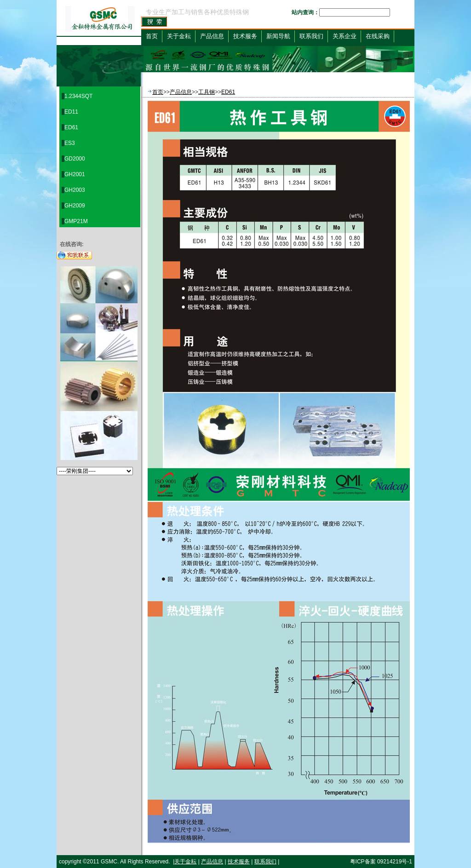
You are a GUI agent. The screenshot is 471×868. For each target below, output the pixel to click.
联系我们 (265, 862)
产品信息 (181, 92)
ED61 (228, 92)
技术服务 (239, 862)
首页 (152, 36)
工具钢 (207, 92)
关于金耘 (185, 862)
